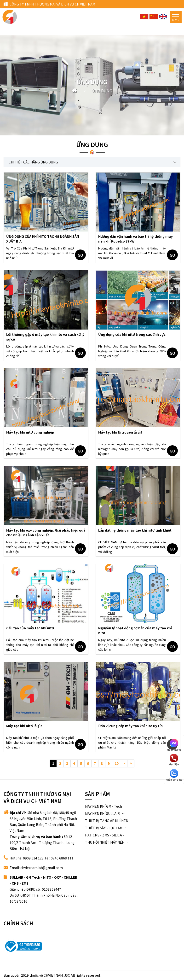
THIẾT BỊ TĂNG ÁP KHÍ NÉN (107, 821)
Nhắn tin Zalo (174, 775)
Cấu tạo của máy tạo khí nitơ (30, 628)
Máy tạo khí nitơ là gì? (24, 726)
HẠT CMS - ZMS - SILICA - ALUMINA (105, 835)
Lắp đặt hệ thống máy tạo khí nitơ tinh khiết (135, 530)
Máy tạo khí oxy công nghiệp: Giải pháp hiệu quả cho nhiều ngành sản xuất (46, 533)
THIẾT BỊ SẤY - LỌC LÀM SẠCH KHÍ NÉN (104, 828)
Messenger (174, 745)
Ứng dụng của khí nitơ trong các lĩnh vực (132, 334)
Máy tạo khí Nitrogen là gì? (120, 432)
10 (117, 763)
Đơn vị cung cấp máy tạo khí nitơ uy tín (130, 726)
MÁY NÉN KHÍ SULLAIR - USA (103, 814)
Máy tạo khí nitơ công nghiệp (30, 432)
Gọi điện (174, 760)
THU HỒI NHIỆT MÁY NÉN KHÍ (105, 842)
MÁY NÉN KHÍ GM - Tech (103, 806)
